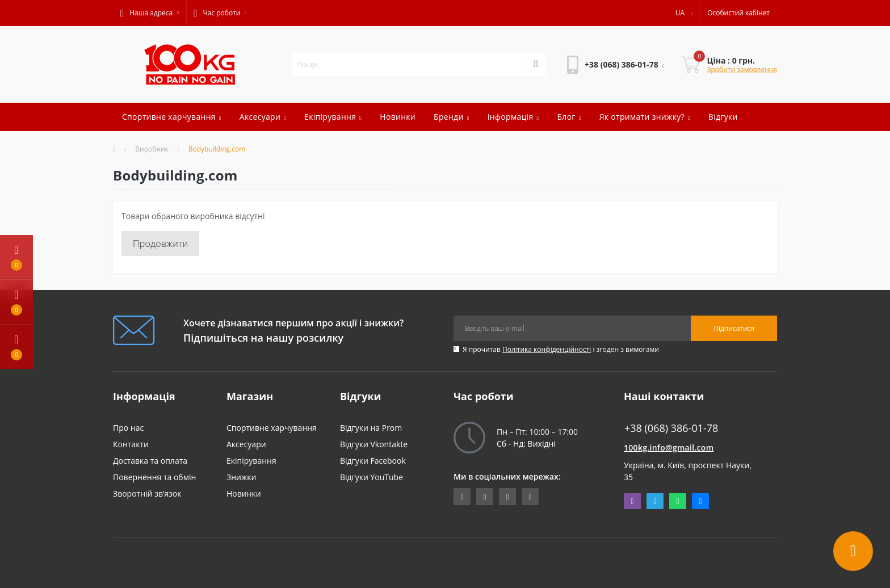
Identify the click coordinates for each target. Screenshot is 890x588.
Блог (569, 117)
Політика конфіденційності (547, 349)
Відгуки (723, 117)
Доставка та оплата (150, 461)
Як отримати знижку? (645, 117)
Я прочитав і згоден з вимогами (561, 349)
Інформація (513, 117)
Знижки (241, 477)
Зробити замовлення (742, 70)
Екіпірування (333, 117)
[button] (150, 13)
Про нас (128, 428)
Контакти (131, 444)
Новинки (398, 117)
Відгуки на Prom (371, 428)
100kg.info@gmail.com (669, 448)
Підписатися (734, 328)
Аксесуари (263, 117)
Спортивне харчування (172, 117)
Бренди (452, 117)
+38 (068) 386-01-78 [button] (671, 428)
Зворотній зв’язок (147, 493)
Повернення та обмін (154, 477)
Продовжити (160, 243)
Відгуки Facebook (373, 461)
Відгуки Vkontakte (374, 444)
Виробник (152, 149)
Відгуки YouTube (371, 477)
